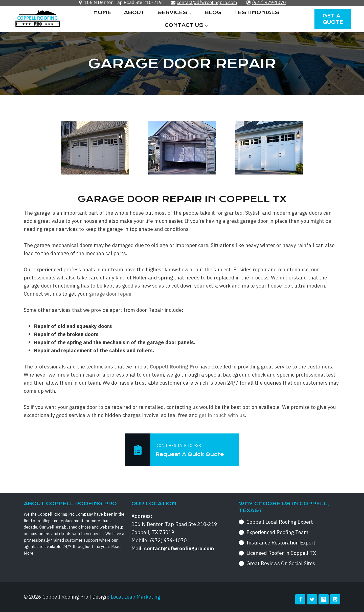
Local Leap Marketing (135, 597)
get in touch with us (222, 415)
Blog (213, 13)
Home (102, 13)
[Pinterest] (335, 599)
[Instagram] (324, 599)
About (134, 13)
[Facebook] (300, 599)
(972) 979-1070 (168, 540)
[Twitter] (312, 599)
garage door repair (110, 294)
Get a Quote (333, 19)
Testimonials (257, 13)
